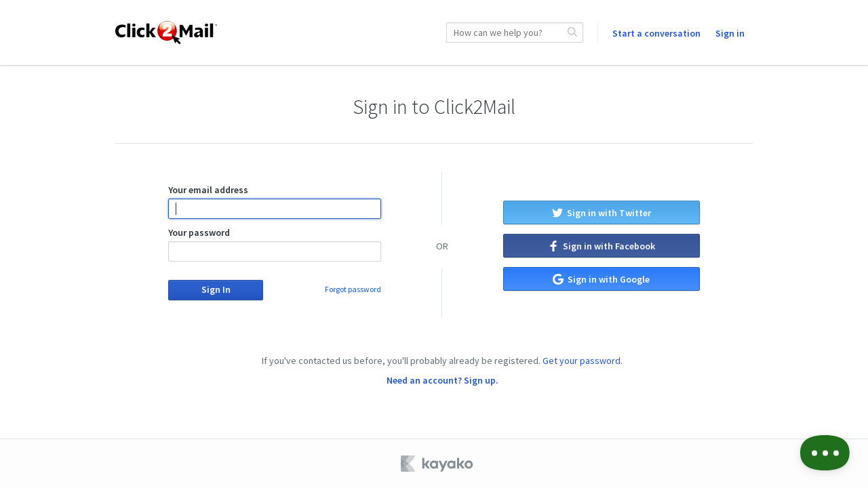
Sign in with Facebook (601, 246)
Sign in (730, 33)
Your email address (274, 201)
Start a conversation (656, 33)
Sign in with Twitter (601, 213)
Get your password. (583, 361)
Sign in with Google (601, 279)
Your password (274, 244)
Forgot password (353, 289)
